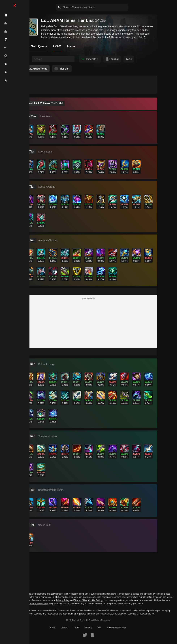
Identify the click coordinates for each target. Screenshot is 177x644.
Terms (77, 628)
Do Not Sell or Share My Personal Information (26, 604)
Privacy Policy (63, 600)
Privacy (88, 628)
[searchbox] (53, 59)
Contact (64, 628)
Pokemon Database (116, 628)
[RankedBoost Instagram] (93, 635)
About (52, 628)
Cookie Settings (96, 600)
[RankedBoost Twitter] (85, 635)
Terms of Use (81, 600)
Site (99, 628)
